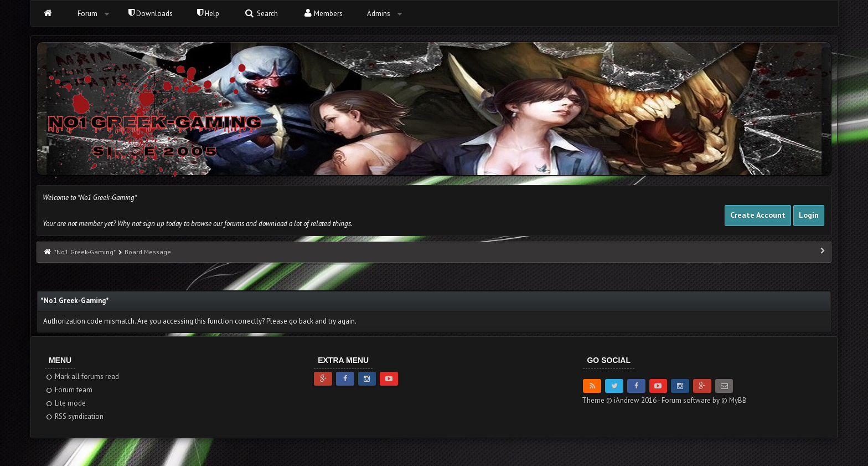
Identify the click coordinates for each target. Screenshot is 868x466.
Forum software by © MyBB (704, 400)
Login (809, 215)
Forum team (69, 390)
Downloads (151, 14)
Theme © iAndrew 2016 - (622, 400)
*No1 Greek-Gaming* (85, 252)
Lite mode (66, 403)
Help (208, 14)
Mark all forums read (82, 377)
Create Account (758, 215)
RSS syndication (74, 416)
